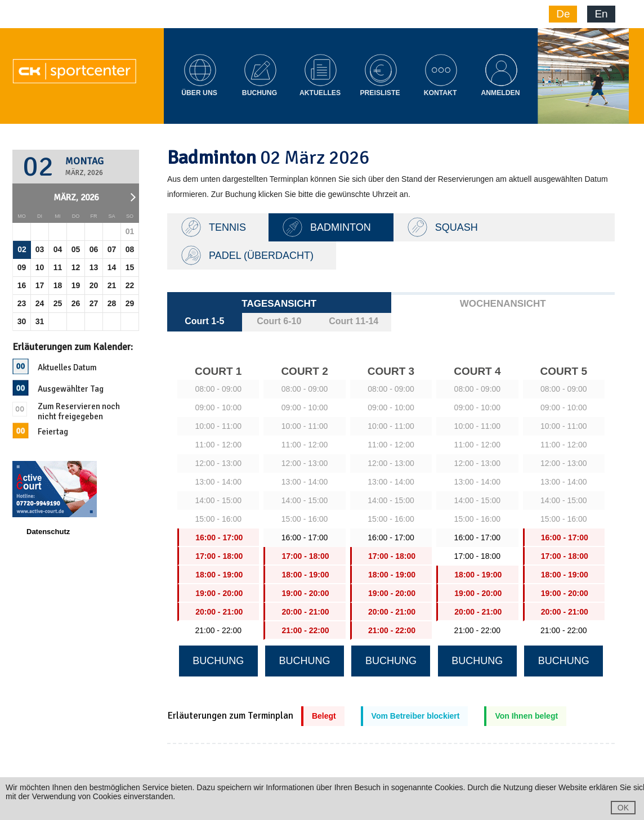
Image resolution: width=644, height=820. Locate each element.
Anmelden (500, 93)
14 (112, 267)
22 (130, 285)
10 (40, 267)
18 (58, 285)
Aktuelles (320, 93)
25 (58, 303)
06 (94, 249)
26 (76, 303)
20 (94, 285)
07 (112, 249)
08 (130, 249)
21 (112, 285)
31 (40, 321)
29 (130, 303)
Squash (457, 227)
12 (76, 267)
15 (130, 267)
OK (623, 808)
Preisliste (380, 93)
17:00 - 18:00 (478, 556)
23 (22, 303)
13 (94, 267)
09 (22, 267)
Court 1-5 (204, 321)
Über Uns (199, 93)
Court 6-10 (279, 321)
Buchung (260, 93)
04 (58, 249)
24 (40, 303)
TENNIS (227, 227)
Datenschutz (48, 532)
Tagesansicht (279, 304)
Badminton (341, 227)
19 (76, 285)
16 (22, 285)
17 (40, 285)
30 (22, 321)
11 (58, 267)
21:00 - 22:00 (218, 630)
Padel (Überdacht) (261, 256)
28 (112, 303)
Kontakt (440, 93)
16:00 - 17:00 (305, 537)
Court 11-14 (354, 321)
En (601, 14)
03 (40, 249)
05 (76, 249)
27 (94, 303)
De (563, 14)
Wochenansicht (503, 304)
